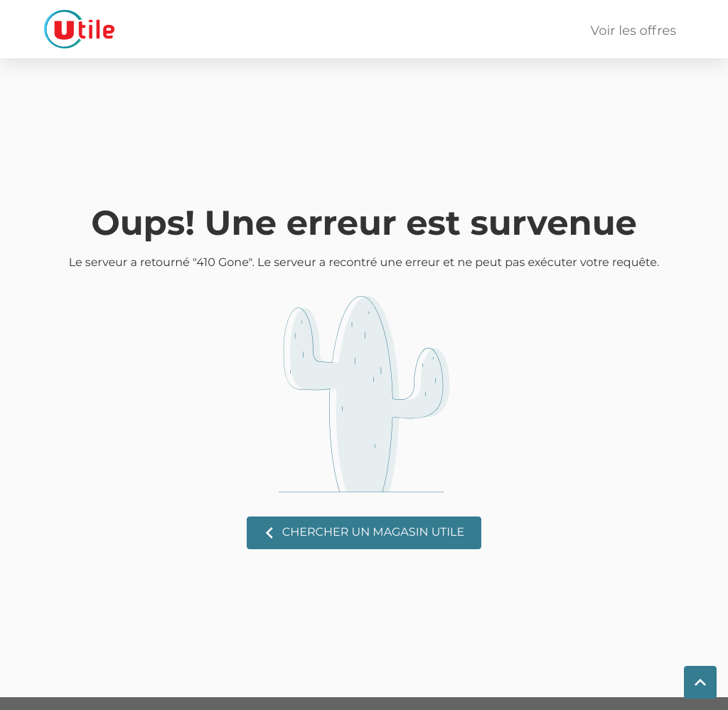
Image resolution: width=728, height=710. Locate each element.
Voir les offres (633, 31)
